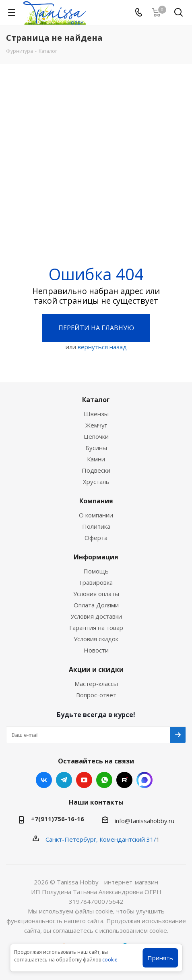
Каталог (96, 400)
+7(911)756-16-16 (58, 819)
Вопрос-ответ (96, 695)
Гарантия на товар (96, 628)
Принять (160, 958)
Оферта (96, 538)
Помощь (96, 571)
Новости (96, 650)
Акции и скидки (96, 669)
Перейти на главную (96, 328)
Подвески (96, 470)
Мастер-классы (96, 684)
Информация (96, 557)
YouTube (84, 780)
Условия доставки (96, 616)
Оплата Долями (96, 605)
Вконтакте (44, 780)
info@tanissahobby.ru (145, 821)
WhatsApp (104, 780)
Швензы (96, 414)
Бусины (96, 448)
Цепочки (96, 436)
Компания (96, 501)
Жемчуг (96, 425)
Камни (96, 459)
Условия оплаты (96, 594)
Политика (96, 526)
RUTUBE (124, 780)
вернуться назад (102, 347)
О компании (96, 515)
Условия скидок (96, 639)
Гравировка (96, 582)
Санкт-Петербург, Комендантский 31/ (101, 839)
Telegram (64, 780)
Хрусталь (96, 482)
